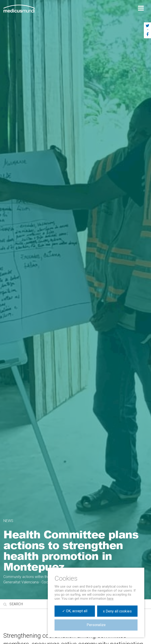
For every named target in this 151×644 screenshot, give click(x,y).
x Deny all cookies (117, 611)
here (110, 599)
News (8, 521)
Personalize (96, 625)
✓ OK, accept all (75, 611)
